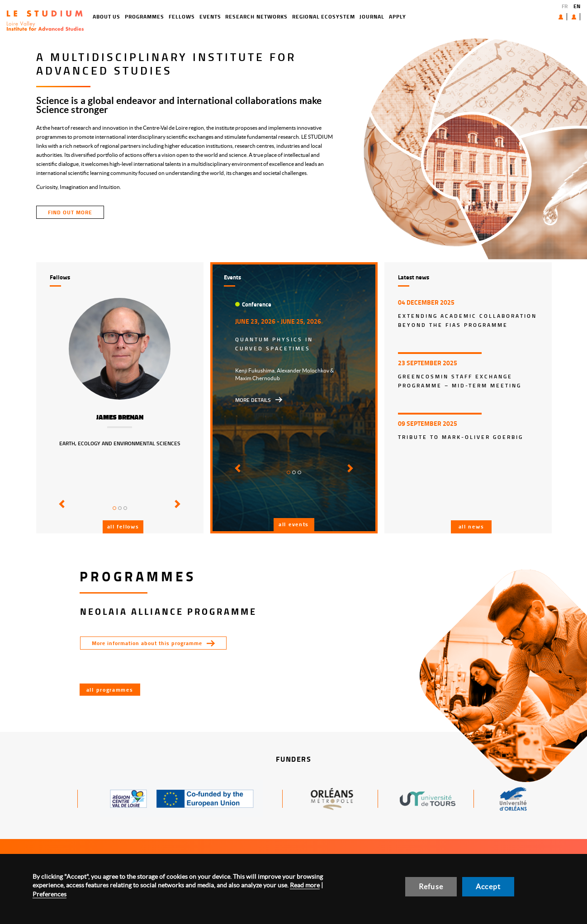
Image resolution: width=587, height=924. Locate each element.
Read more (305, 885)
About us (540, 16)
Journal (339, 16)
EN (577, 6)
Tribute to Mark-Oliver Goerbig (461, 437)
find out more (70, 212)
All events (294, 524)
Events (178, 16)
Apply (365, 16)
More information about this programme (147, 643)
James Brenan (120, 417)
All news (471, 526)
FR (565, 6)
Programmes (112, 16)
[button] (60, 510)
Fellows (149, 16)
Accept (488, 886)
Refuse (431, 886)
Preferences (50, 894)
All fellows (123, 526)
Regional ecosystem (291, 16)
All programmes (110, 690)
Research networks (224, 16)
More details (253, 400)
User (567, 17)
